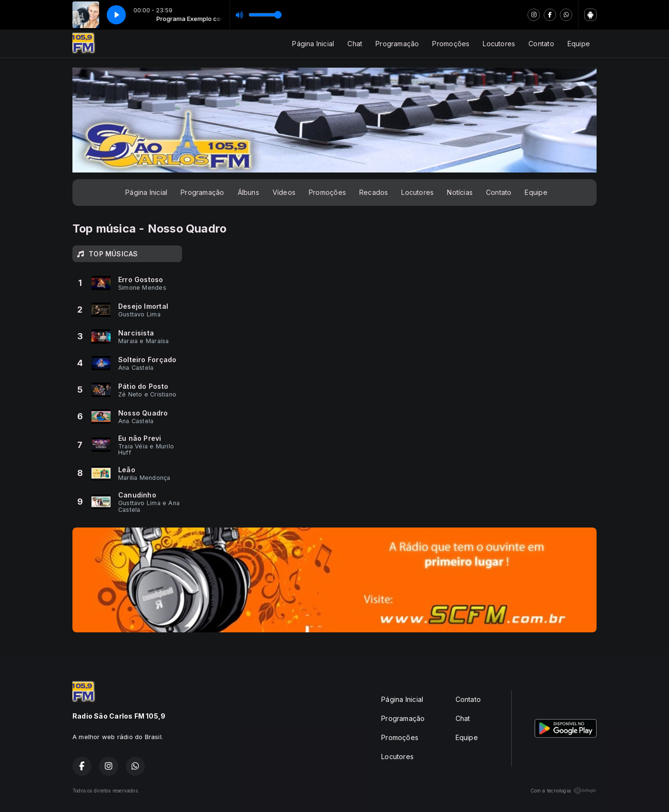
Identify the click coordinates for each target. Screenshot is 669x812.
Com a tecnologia (563, 791)
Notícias (460, 192)
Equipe (579, 44)
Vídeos (284, 192)
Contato (541, 44)
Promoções (451, 44)
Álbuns (248, 192)
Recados (374, 192)
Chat (355, 44)
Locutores (499, 44)
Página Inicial (313, 44)
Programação (397, 44)
